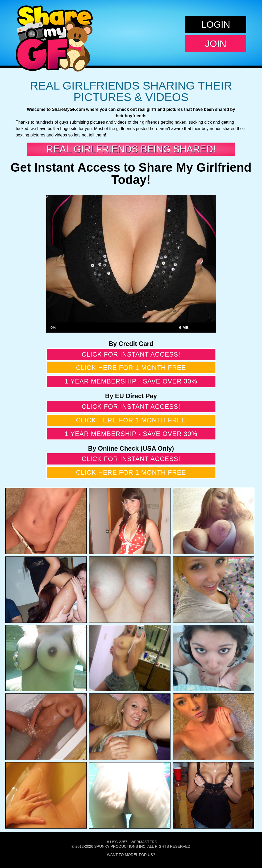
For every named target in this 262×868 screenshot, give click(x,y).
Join (216, 44)
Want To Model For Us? (131, 855)
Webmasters (144, 842)
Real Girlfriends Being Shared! (131, 149)
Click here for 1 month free (131, 368)
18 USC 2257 (116, 842)
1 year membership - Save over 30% (131, 381)
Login (216, 24)
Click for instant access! (131, 354)
